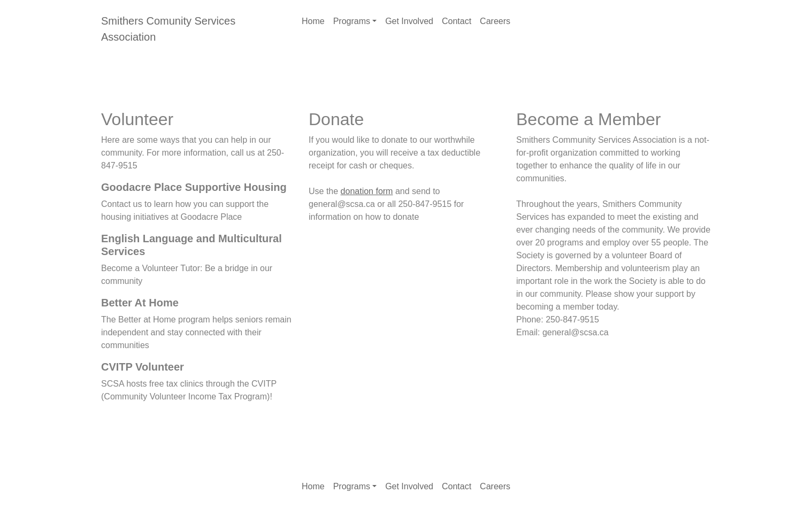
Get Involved (409, 21)
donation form (367, 191)
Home (313, 21)
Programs (352, 21)
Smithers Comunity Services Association (168, 29)
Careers (495, 21)
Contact (457, 21)
